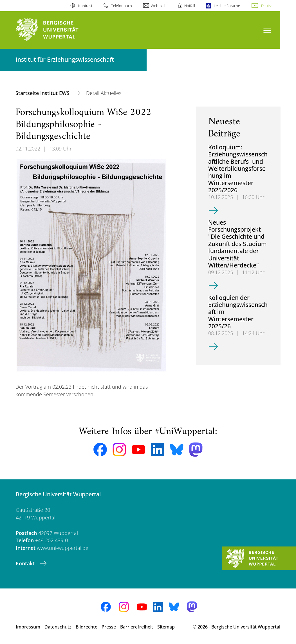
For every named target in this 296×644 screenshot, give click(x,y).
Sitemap (166, 627)
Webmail (158, 6)
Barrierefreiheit (137, 627)
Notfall (190, 6)
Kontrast (85, 6)
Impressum (28, 627)
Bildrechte (87, 627)
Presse (109, 627)
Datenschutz (58, 627)
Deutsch (268, 6)
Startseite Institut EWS (43, 93)
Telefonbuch (122, 6)
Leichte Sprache (227, 6)
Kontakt (26, 563)
